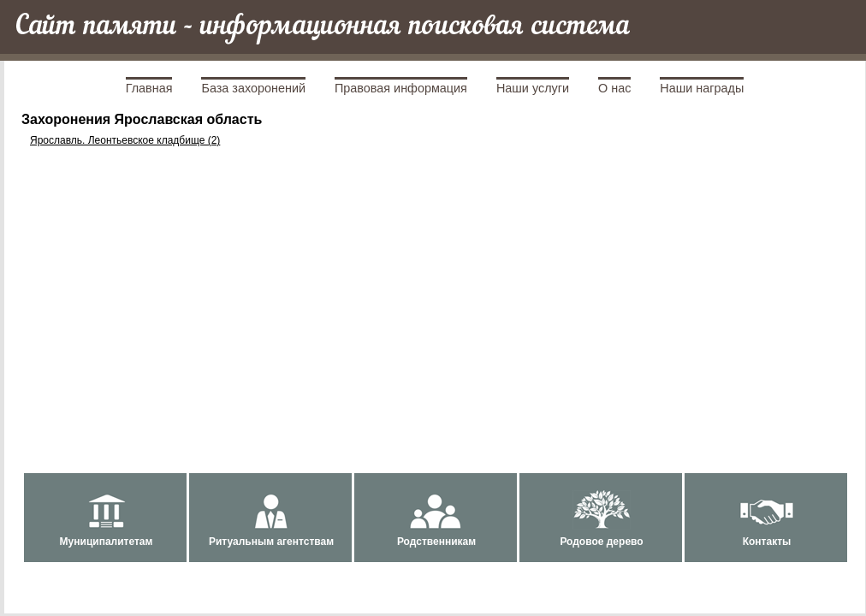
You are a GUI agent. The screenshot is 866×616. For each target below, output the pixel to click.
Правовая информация (401, 88)
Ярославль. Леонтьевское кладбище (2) (125, 140)
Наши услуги (533, 88)
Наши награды (702, 88)
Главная (149, 88)
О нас (614, 88)
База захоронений (253, 88)
